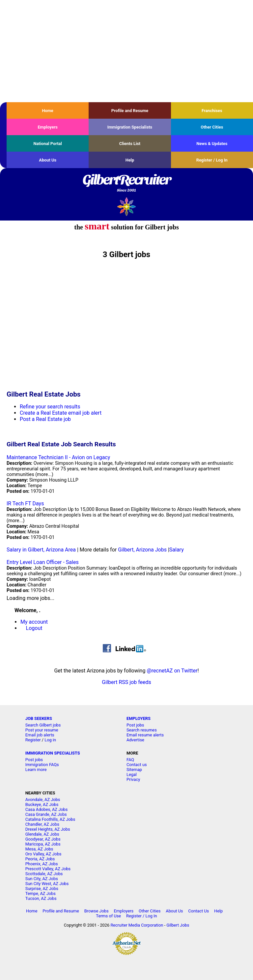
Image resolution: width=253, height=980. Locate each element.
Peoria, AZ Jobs (40, 859)
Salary (177, 550)
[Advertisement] (126, 51)
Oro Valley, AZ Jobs (43, 854)
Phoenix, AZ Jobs (42, 864)
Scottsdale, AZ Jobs (44, 874)
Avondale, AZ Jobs (43, 800)
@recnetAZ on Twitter (172, 671)
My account (34, 622)
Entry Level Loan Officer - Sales (43, 562)
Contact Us (198, 911)
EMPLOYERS (139, 718)
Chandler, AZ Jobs (42, 824)
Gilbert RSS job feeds (126, 682)
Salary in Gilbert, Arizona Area (41, 550)
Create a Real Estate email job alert (61, 413)
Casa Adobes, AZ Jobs (47, 809)
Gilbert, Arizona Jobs (142, 550)
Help (130, 160)
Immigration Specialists (130, 127)
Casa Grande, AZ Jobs (46, 814)
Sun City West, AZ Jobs (47, 884)
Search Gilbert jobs (43, 725)
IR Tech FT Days (25, 504)
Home (48, 111)
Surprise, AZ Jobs (42, 889)
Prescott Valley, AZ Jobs (48, 869)
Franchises (212, 111)
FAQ (130, 760)
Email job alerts (40, 735)
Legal (132, 774)
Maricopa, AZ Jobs (43, 844)
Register (33, 740)
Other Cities (212, 127)
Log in (50, 740)
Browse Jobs (97, 911)
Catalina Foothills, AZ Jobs (50, 819)
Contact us (137, 765)
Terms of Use (108, 916)
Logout (34, 628)
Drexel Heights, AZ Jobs (48, 829)
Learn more (36, 770)
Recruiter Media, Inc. (127, 207)
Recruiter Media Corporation (137, 925)
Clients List (130, 144)
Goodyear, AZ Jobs (43, 839)
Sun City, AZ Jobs (42, 879)
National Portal (47, 144)
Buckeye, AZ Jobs (42, 804)
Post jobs (135, 725)
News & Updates (212, 144)
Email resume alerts (145, 735)
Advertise (135, 740)
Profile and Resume (130, 111)
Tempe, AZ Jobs (41, 893)
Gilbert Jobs (178, 925)
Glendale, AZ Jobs (42, 834)
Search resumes (142, 730)
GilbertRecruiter (126, 184)
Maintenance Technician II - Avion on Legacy (58, 457)
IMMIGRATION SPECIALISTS (53, 753)
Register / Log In (212, 160)
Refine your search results (50, 407)
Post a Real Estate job (45, 419)
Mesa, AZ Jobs (39, 849)
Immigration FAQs (42, 765)
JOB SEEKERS (39, 718)
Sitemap (134, 770)
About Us (48, 160)
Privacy (133, 779)
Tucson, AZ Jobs (41, 898)
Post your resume (42, 730)
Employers (48, 127)
